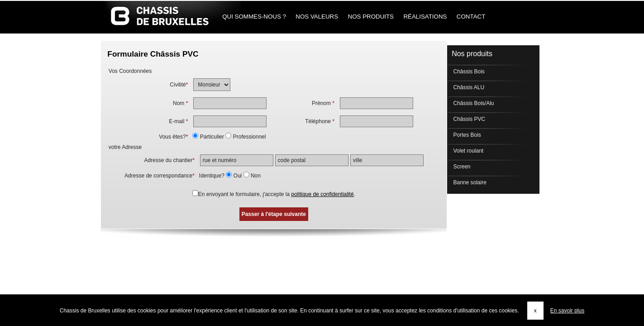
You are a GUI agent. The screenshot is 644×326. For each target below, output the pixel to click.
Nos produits (371, 17)
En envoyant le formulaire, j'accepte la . (277, 194)
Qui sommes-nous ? (254, 17)
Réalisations (425, 17)
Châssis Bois (468, 72)
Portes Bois (466, 135)
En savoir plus (567, 311)
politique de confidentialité (322, 194)
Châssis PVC (468, 119)
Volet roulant (467, 151)
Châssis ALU (468, 87)
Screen (461, 167)
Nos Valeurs (317, 17)
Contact (471, 17)
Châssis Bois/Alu (473, 103)
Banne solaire (469, 182)
